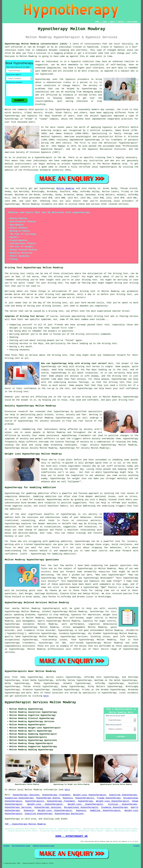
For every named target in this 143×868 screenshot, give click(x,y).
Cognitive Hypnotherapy (123, 795)
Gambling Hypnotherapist (105, 811)
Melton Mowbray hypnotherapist (41, 608)
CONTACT (121, 22)
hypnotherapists (81, 164)
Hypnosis (68, 798)
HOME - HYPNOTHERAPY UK (71, 836)
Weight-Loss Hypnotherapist (90, 795)
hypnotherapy (89, 89)
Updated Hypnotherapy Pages (44, 846)
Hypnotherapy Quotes (48, 798)
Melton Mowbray (65, 188)
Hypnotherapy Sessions (26, 795)
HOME (97, 22)
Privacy (137, 846)
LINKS (104, 22)
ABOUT (112, 22)
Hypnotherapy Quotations (69, 814)
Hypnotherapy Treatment (56, 795)
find (15, 677)
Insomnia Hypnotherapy (114, 807)
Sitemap (6, 846)
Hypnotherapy (85, 801)
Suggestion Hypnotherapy (19, 798)
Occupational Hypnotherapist (81, 807)
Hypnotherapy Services (18, 807)
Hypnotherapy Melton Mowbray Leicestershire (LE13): (37, 44)
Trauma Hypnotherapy (109, 798)
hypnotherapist (128, 143)
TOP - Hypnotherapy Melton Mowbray (25, 824)
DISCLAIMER (132, 22)
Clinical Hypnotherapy (123, 804)
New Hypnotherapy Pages (21, 846)
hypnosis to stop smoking (53, 615)
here (46, 696)
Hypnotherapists (85, 798)
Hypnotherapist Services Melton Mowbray (40, 702)
